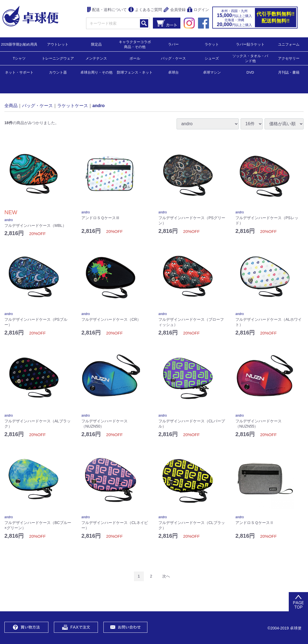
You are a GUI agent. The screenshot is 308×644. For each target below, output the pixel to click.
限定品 (96, 44)
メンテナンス (96, 58)
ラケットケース (73, 105)
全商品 (11, 105)
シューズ (212, 58)
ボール (135, 58)
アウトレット (58, 44)
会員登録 (175, 10)
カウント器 (58, 72)
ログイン (198, 10)
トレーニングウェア (58, 58)
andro (98, 105)
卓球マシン (212, 72)
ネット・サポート (19, 72)
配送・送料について (107, 10)
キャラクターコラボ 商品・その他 (137, 44)
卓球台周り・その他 (96, 72)
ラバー (173, 44)
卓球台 (173, 72)
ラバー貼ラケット (250, 44)
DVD (250, 72)
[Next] (166, 576)
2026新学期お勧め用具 (19, 44)
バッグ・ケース (173, 58)
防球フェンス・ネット (135, 72)
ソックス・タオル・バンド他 (250, 58)
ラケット (212, 44)
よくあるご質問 (145, 10)
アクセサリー (289, 58)
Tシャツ (19, 58)
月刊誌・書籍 (289, 72)
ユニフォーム (289, 44)
